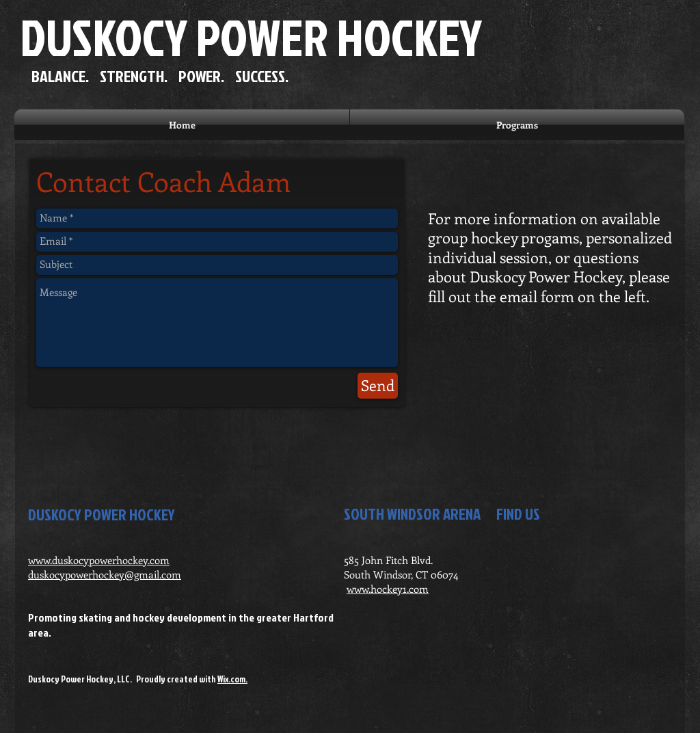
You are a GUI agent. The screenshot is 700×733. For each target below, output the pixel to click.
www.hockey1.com (388, 589)
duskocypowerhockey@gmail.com (105, 574)
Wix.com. (232, 679)
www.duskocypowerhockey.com (99, 560)
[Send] (378, 386)
